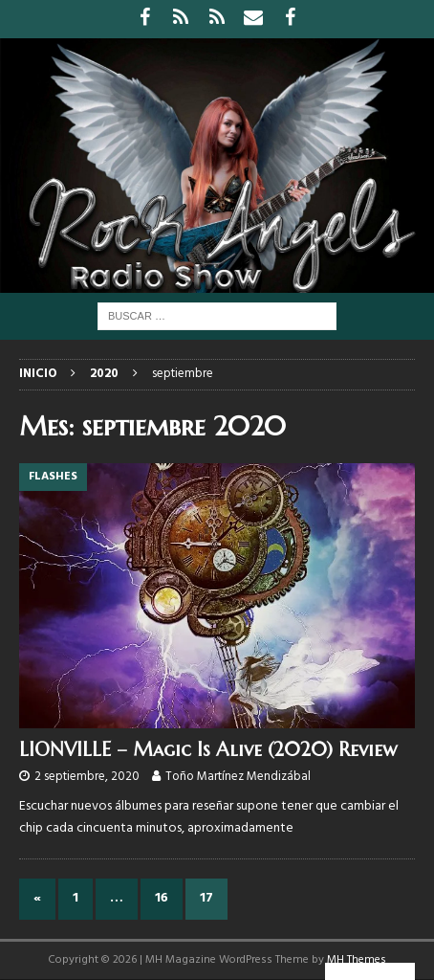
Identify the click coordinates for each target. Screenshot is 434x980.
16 (162, 898)
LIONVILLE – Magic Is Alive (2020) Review (208, 750)
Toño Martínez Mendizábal (238, 777)
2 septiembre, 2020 (87, 777)
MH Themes (357, 960)
